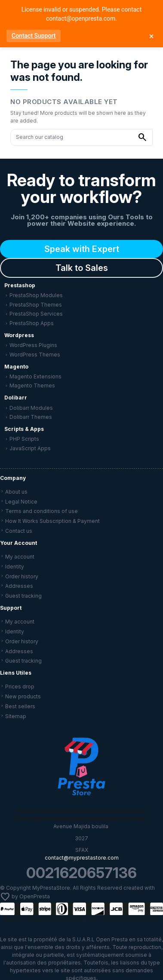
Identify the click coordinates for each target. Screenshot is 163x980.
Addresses (19, 586)
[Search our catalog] (142, 137)
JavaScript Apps (30, 448)
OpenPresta (35, 897)
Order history (22, 576)
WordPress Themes (35, 355)
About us (16, 492)
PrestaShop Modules (36, 295)
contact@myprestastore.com (82, 858)
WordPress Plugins (33, 345)
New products (23, 696)
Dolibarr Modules (31, 408)
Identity (15, 567)
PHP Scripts (24, 439)
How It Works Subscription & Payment (52, 521)
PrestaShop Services (36, 314)
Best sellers (20, 706)
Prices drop (20, 687)
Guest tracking (23, 596)
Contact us (19, 531)
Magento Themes (32, 386)
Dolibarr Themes (31, 417)
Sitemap (16, 716)
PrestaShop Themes (36, 305)
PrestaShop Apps (32, 323)
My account (20, 557)
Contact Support (34, 36)
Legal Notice (21, 502)
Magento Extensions (35, 376)
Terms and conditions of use (42, 511)
